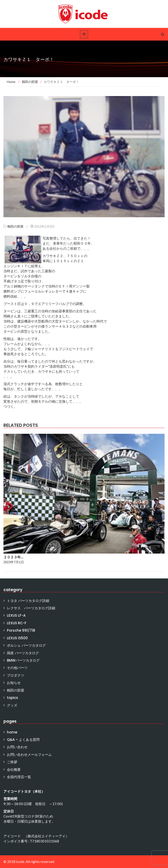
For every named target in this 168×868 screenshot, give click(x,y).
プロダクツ (16, 675)
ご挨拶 (12, 762)
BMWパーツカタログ (23, 660)
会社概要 (14, 770)
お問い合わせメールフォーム (29, 755)
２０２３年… (13, 557)
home (12, 732)
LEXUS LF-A (16, 615)
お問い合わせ (17, 747)
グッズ (12, 705)
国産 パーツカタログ (23, 653)
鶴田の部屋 (15, 226)
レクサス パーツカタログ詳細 (31, 608)
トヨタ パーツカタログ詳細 (28, 601)
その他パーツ (17, 668)
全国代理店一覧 (19, 777)
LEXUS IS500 (17, 638)
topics (13, 698)
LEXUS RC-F (17, 623)
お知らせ (14, 683)
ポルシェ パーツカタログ (26, 645)
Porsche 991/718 (21, 630)
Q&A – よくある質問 (23, 740)
